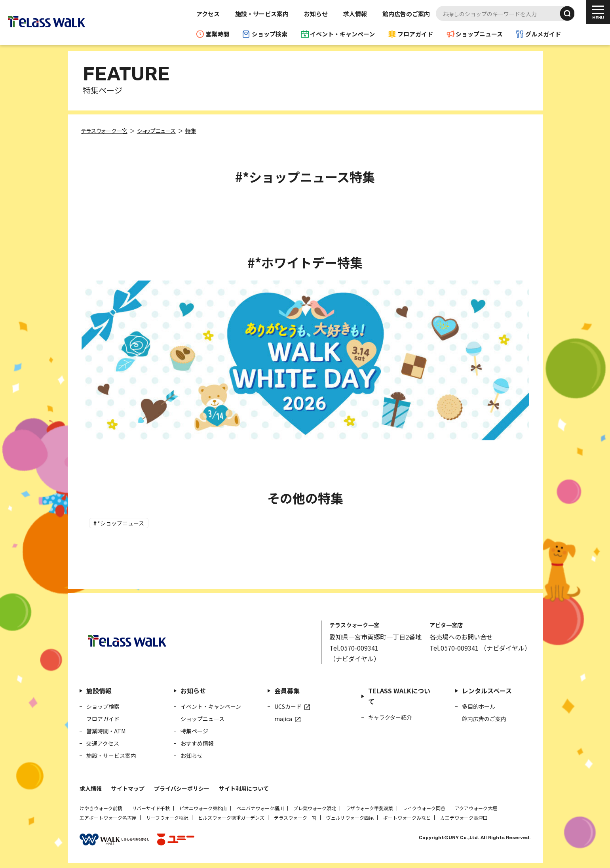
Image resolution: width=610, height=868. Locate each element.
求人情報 (355, 14)
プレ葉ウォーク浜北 (315, 807)
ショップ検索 (270, 34)
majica (283, 718)
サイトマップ (128, 787)
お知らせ (316, 14)
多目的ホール (479, 705)
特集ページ (194, 730)
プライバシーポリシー (182, 787)
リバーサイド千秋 (151, 807)
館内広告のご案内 (406, 14)
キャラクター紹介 (390, 716)
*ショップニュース (122, 522)
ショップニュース (479, 34)
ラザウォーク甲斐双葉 (369, 807)
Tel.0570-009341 (354, 647)
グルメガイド (543, 34)
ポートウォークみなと (407, 816)
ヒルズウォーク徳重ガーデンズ (231, 816)
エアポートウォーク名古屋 (108, 816)
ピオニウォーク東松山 (203, 807)
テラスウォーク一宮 (295, 816)
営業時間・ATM (106, 730)
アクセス (208, 14)
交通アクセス (103, 742)
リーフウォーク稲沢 (167, 816)
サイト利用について (244, 787)
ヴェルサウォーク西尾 (350, 816)
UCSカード (288, 705)
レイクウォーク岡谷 (424, 807)
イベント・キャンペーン (342, 34)
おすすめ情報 (197, 742)
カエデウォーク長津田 (464, 816)
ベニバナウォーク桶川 (260, 807)
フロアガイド (415, 34)
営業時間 (217, 34)
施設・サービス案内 (262, 14)
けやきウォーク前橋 (101, 807)
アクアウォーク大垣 (476, 807)
